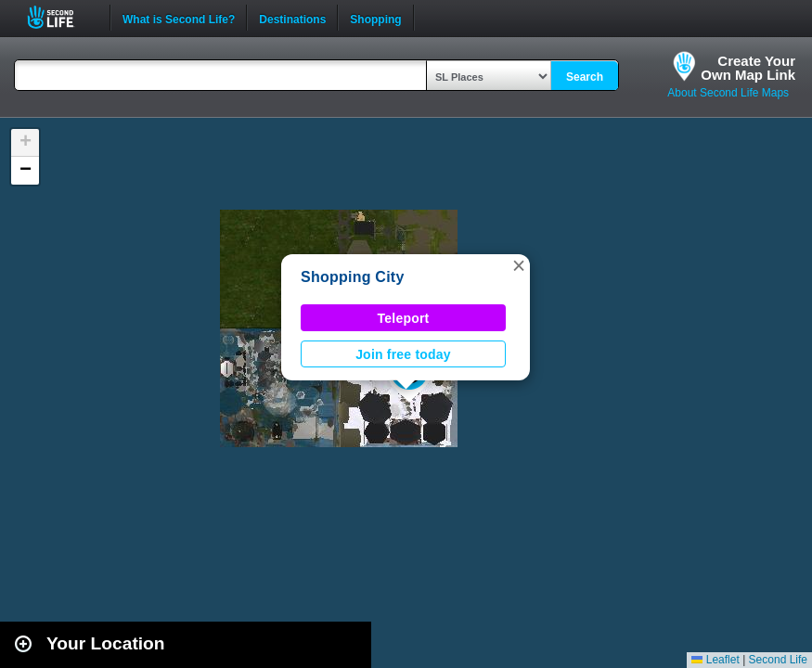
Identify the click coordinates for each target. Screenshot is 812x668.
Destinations (292, 18)
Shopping (375, 18)
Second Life (61, 17)
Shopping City (353, 277)
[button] (519, 265)
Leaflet (715, 660)
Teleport (404, 318)
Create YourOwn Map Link (748, 68)
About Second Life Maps (728, 93)
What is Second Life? (179, 18)
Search (585, 77)
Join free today (403, 354)
